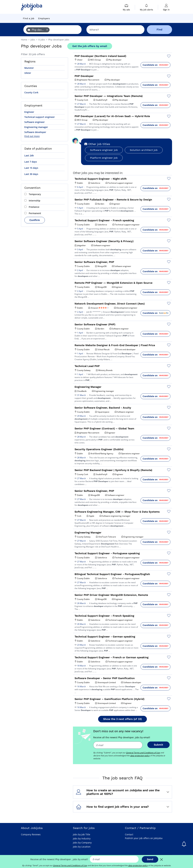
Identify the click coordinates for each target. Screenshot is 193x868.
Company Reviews (31, 834)
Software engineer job (104, 150)
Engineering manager (36, 127)
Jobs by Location (82, 847)
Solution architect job (144, 150)
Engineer (29, 112)
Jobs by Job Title (82, 834)
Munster (29, 68)
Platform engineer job (104, 158)
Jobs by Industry (82, 838)
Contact (129, 834)
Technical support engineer (40, 117)
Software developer (35, 132)
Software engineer (35, 122)
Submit (158, 745)
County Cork (31, 92)
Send (150, 859)
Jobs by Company (82, 843)
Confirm (35, 220)
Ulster (28, 73)
